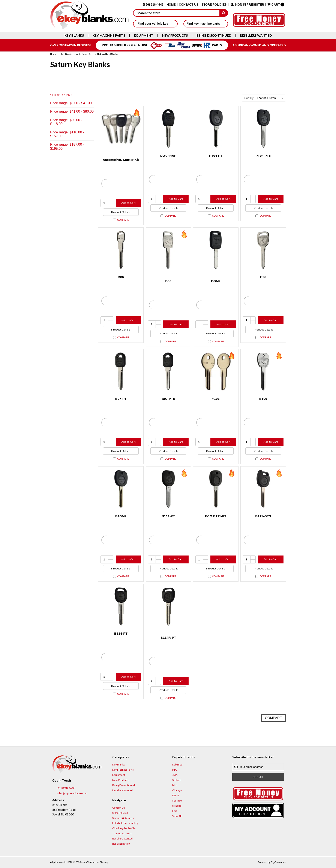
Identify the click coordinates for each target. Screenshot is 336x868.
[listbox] (271, 98)
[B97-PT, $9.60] (121, 371)
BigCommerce (278, 862)
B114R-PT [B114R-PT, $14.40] (168, 638)
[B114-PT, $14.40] (121, 607)
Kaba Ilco (177, 765)
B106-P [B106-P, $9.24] (121, 516)
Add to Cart (128, 203)
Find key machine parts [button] (206, 24)
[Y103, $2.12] (216, 371)
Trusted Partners (122, 833)
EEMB (176, 795)
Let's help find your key (125, 823)
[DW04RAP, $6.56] (168, 128)
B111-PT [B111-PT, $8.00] (168, 516)
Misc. (175, 785)
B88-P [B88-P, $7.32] (216, 281)
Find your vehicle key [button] (155, 24)
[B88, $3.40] (168, 250)
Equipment (144, 35)
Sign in (240, 5)
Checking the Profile (124, 828)
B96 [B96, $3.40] (263, 277)
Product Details (121, 212)
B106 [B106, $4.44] (263, 399)
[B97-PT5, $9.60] (168, 371)
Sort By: (249, 98)
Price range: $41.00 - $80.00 (72, 111)
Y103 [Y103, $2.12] (216, 399)
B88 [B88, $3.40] (168, 281)
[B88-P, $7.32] (216, 250)
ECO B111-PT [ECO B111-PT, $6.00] (216, 516)
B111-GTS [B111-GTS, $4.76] (263, 516)
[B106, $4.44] (263, 371)
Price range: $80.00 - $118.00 (66, 122)
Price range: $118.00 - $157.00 (67, 134)
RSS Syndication (121, 844)
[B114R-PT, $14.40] (168, 607)
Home (171, 5)
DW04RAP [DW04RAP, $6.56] (168, 156)
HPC (175, 770)
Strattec (177, 806)
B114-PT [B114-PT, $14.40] (121, 633)
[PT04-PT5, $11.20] (263, 128)
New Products (175, 35)
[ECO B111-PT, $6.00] (216, 489)
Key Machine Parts (109, 35)
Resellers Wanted (256, 35)
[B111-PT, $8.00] (168, 489)
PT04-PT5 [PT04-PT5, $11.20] (263, 156)
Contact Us (189, 5)
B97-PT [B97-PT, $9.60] (121, 399)
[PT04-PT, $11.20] (216, 128)
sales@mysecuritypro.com (70, 793)
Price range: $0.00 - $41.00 (71, 103)
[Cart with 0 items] (276, 5)
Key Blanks (74, 35)
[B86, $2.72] (121, 250)
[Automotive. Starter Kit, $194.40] (121, 128)
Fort (175, 811)
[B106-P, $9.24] (121, 489)
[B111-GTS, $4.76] (263, 489)
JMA (175, 775)
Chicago (177, 790)
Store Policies (214, 5)
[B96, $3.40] (263, 250)
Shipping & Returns (123, 818)
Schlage (177, 780)
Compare (121, 220)
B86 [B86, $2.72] (121, 277)
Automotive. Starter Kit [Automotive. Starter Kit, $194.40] (121, 160)
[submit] (224, 13)
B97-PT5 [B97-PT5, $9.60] (168, 399)
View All (177, 816)
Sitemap (104, 862)
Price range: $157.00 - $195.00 (67, 146)
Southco (177, 801)
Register (256, 5)
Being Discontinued (214, 35)
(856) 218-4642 (63, 788)
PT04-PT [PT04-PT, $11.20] (216, 156)
